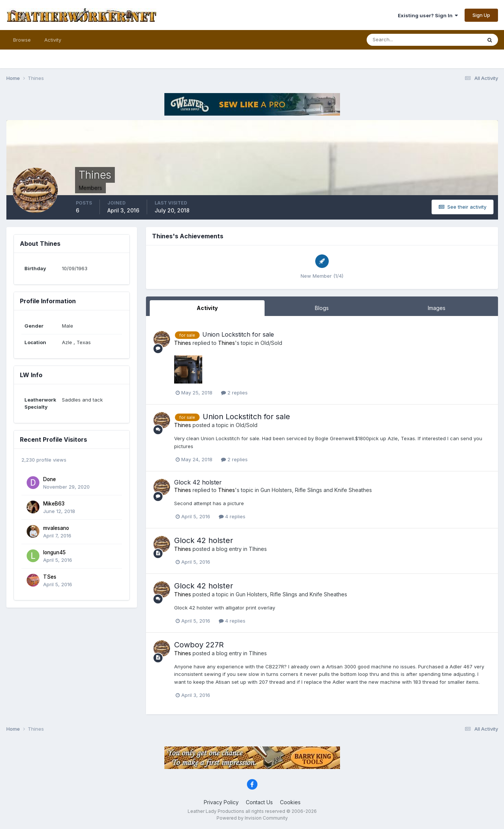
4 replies (232, 516)
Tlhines (258, 549)
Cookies (290, 802)
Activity (53, 40)
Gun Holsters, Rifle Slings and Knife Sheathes (316, 490)
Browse (22, 40)
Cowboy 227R (199, 645)
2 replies (234, 393)
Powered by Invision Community (252, 818)
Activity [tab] (207, 308)
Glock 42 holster (198, 482)
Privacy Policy (221, 802)
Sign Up (481, 15)
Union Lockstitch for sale (238, 334)
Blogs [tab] (322, 308)
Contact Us (259, 802)
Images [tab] (437, 308)
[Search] (400, 40)
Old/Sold (271, 343)
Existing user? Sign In (428, 15)
